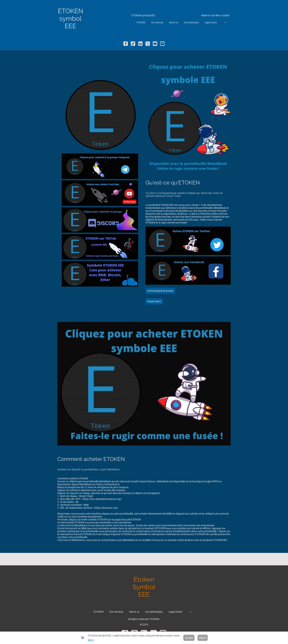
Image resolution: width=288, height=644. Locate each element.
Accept (189, 638)
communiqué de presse (160, 291)
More (91, 640)
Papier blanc (154, 301)
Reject (203, 638)
